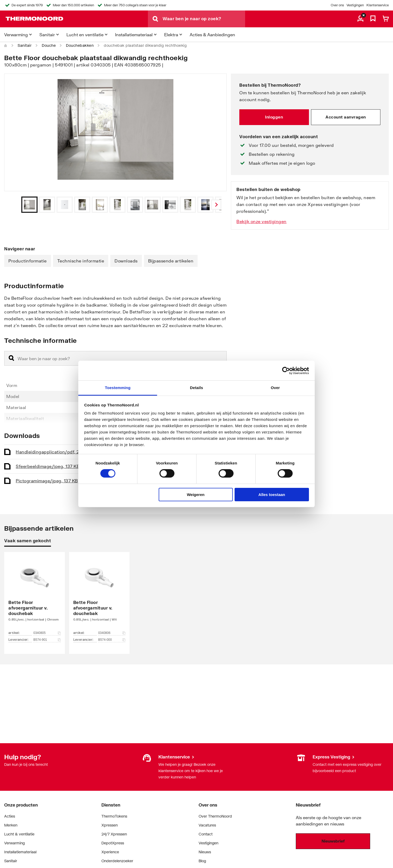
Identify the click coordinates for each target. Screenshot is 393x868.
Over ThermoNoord (215, 816)
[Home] (6, 45)
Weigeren (196, 495)
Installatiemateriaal (20, 852)
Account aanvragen (346, 117)
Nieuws (205, 852)
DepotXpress (113, 843)
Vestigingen (355, 5)
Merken (11, 825)
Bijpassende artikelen (171, 261)
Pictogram (47, 481)
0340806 (112, 633)
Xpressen (110, 825)
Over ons (337, 5)
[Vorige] (216, 205)
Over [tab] (275, 388)
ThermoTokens (114, 816)
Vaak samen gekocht (28, 541)
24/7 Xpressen (114, 834)
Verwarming (14, 843)
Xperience (110, 852)
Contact (206, 834)
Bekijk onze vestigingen (262, 221)
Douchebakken (80, 45)
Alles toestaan (272, 495)
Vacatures (207, 825)
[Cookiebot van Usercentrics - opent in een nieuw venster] (286, 370)
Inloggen (274, 117)
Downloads (126, 261)
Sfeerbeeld (48, 466)
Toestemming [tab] (118, 388)
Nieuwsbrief (333, 841)
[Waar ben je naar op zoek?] (204, 19)
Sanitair (25, 45)
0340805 (47, 633)
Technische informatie (81, 261)
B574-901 (47, 640)
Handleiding (54, 452)
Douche (49, 45)
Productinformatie (28, 261)
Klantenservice (378, 5)
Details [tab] (196, 388)
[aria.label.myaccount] (360, 19)
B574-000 (112, 640)
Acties (10, 816)
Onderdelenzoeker (117, 861)
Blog (202, 861)
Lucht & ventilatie (19, 834)
